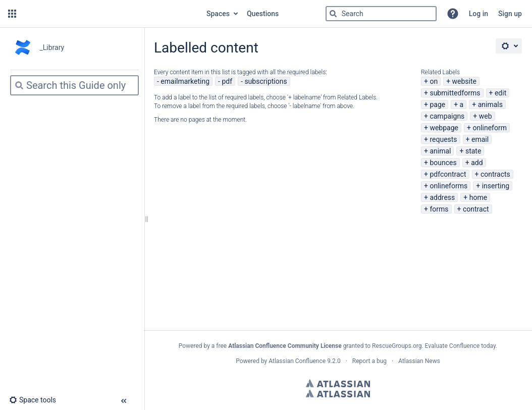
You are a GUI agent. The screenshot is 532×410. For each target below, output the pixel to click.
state (473, 151)
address (442, 197)
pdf (227, 81)
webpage (444, 128)
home (478, 197)
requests (443, 139)
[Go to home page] (110, 14)
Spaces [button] (218, 14)
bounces (443, 163)
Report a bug (369, 361)
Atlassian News (419, 361)
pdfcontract (448, 174)
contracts (495, 174)
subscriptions (265, 81)
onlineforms (448, 186)
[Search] (333, 14)
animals (490, 105)
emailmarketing (185, 81)
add (477, 163)
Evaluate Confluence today (460, 346)
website (464, 81)
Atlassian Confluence (297, 361)
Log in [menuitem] (478, 14)
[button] (12, 14)
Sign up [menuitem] (510, 14)
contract (476, 209)
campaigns (447, 116)
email (480, 139)
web (486, 116)
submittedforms (455, 93)
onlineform (490, 128)
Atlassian (338, 383)
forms (439, 209)
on (434, 81)
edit (500, 93)
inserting (496, 186)
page (437, 105)
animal (440, 151)
